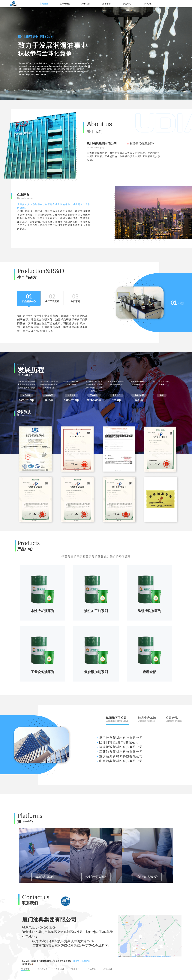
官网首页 (44, 4)
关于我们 (85, 4)
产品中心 (127, 4)
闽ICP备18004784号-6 (82, 961)
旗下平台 (106, 4)
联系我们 (148, 4)
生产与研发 (65, 4)
